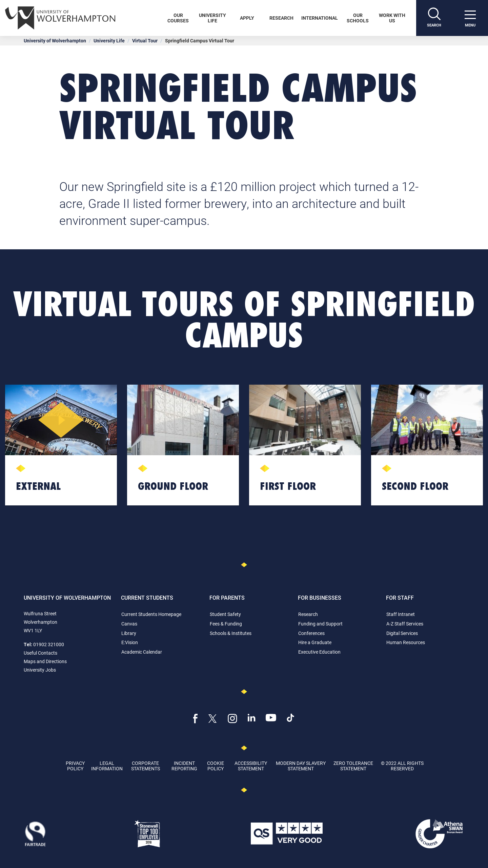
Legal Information (107, 766)
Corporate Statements (146, 766)
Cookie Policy (216, 766)
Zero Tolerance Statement (353, 766)
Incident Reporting (184, 766)
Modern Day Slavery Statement (301, 766)
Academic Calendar (142, 652)
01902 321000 (49, 644)
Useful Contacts (40, 653)
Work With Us (392, 18)
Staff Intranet (401, 614)
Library (129, 633)
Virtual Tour (145, 41)
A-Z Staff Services (405, 624)
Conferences (311, 633)
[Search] (434, 18)
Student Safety (225, 614)
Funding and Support (320, 624)
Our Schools (358, 18)
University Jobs (40, 670)
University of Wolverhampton (55, 41)
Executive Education (319, 652)
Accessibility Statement (251, 766)
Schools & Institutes (231, 633)
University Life (212, 18)
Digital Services (402, 633)
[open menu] (470, 18)
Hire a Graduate (315, 642)
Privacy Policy (75, 766)
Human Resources (406, 642)
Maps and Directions (45, 661)
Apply (247, 18)
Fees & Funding (226, 624)
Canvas (129, 624)
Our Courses (178, 18)
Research (281, 18)
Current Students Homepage (151, 614)
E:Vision (130, 642)
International (320, 18)
